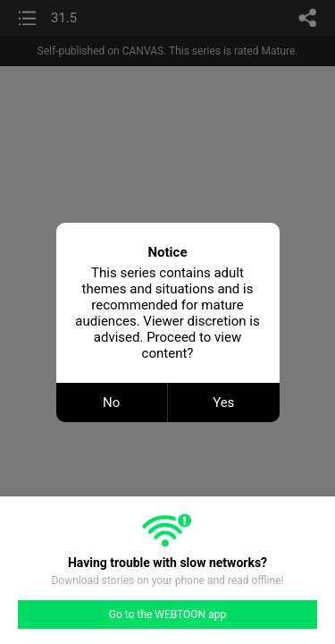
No (111, 402)
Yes (223, 402)
